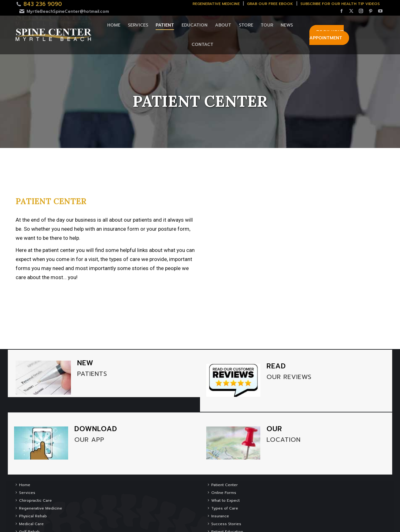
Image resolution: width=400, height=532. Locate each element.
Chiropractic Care (35, 500)
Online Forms (224, 493)
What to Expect (225, 500)
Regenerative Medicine (216, 4)
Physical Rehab (33, 516)
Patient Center (225, 485)
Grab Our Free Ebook (270, 4)
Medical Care (31, 524)
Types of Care (225, 508)
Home (25, 485)
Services (27, 493)
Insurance (220, 516)
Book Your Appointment (327, 35)
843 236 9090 (43, 4)
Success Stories (226, 524)
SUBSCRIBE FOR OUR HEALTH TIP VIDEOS (340, 4)
